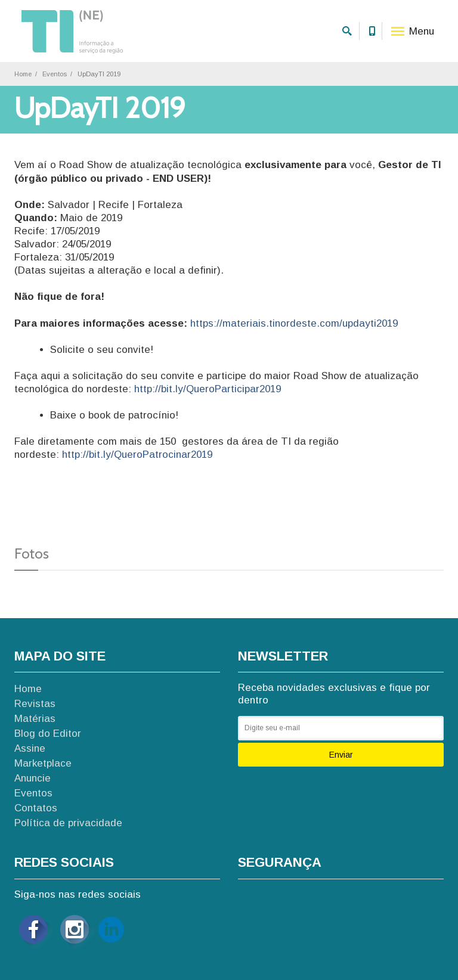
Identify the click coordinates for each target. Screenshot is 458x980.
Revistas (35, 704)
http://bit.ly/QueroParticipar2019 (208, 389)
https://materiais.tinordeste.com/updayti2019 (294, 323)
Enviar (341, 755)
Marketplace (43, 763)
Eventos (55, 74)
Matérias (35, 719)
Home (23, 74)
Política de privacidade (68, 823)
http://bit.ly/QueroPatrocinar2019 (137, 455)
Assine (30, 748)
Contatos (36, 808)
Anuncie (33, 778)
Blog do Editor (48, 734)
